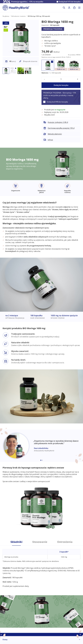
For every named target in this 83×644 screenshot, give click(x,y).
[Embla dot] (41, 460)
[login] (69, 8)
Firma (5, 640)
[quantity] (61, 79)
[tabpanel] (41, 566)
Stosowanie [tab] (40, 542)
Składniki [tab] (16, 542)
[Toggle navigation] (79, 8)
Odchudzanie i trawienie (18, 16)
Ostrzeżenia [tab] (65, 542)
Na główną (6, 16)
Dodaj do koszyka (61, 85)
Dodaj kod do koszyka (70, 2)
